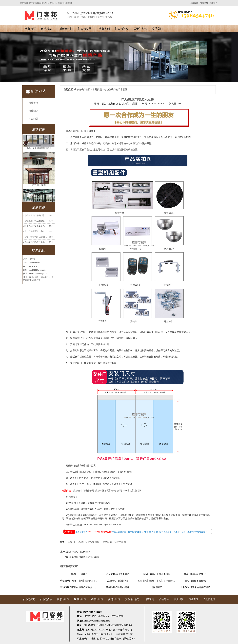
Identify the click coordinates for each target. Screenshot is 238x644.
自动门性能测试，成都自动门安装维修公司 (36, 231)
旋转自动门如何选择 (80, 552)
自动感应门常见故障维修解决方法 (36, 221)
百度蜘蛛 (194, 3)
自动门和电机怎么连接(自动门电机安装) (36, 237)
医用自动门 (80, 599)
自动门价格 (46, 599)
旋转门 (104, 639)
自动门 (71, 542)
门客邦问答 (122, 29)
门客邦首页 (29, 29)
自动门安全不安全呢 (195, 581)
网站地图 (204, 3)
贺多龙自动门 (132, 599)
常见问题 (33, 119)
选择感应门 (157, 587)
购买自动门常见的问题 (118, 587)
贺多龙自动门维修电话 (118, 574)
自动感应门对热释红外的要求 (84, 557)
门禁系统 (149, 599)
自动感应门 (48, 29)
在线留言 (213, 3)
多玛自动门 (114, 599)
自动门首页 (29, 599)
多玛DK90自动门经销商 (129, 491)
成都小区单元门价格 (106, 491)
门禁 (124, 639)
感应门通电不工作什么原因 (157, 574)
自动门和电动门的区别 (195, 574)
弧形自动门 (66, 29)
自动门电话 (209, 599)
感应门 (94, 639)
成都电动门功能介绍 (118, 581)
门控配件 (164, 599)
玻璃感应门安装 (78, 131)
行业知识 (33, 111)
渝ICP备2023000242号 (97, 630)
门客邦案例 (103, 29)
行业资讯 (33, 103)
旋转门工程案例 (39, 195)
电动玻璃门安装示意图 (114, 542)
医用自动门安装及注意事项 (36, 226)
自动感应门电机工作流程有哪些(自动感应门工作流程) (36, 242)
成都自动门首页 (82, 90)
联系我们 (157, 29)
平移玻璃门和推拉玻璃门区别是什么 (79, 587)
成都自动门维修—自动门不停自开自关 (157, 581)
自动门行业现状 (79, 574)
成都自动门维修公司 (84, 491)
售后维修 (179, 599)
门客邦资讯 (85, 29)
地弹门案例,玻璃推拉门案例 (39, 158)
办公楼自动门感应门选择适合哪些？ (36, 215)
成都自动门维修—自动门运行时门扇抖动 (79, 581)
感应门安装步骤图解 (89, 542)
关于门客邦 (140, 29)
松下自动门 (97, 599)
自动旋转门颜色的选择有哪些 (195, 587)
